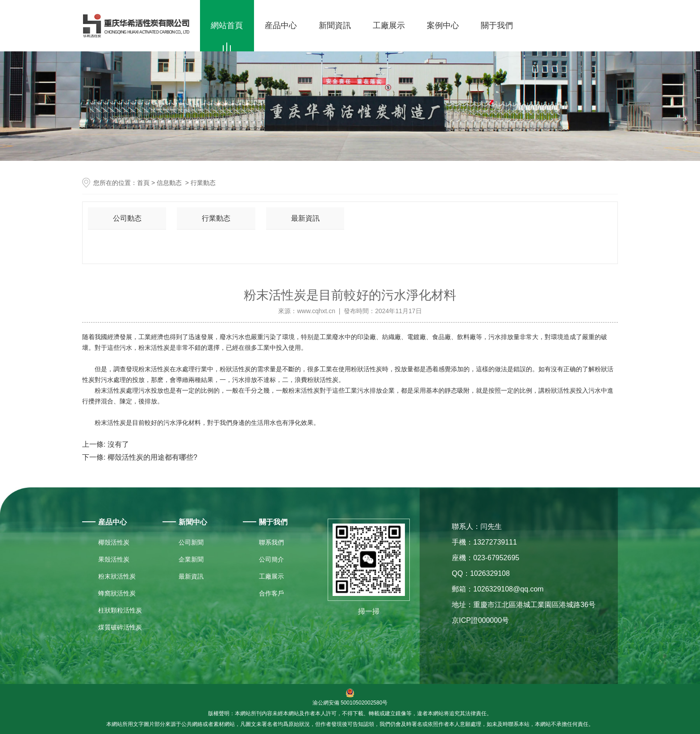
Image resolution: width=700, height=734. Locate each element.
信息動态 (169, 183)
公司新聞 (191, 542)
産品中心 (281, 25)
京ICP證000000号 (480, 620)
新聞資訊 (335, 25)
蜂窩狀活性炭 (117, 593)
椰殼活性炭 (114, 542)
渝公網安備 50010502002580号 (350, 697)
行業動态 (216, 218)
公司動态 (127, 218)
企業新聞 (191, 559)
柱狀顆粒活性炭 (120, 610)
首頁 (143, 183)
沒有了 (117, 444)
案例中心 (443, 25)
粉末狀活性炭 (117, 576)
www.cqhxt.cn (316, 311)
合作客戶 (271, 593)
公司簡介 (271, 559)
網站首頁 (227, 25)
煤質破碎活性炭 (120, 627)
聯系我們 (271, 542)
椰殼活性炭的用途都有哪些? (151, 457)
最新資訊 (305, 218)
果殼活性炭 (114, 559)
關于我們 (497, 25)
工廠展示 (389, 25)
